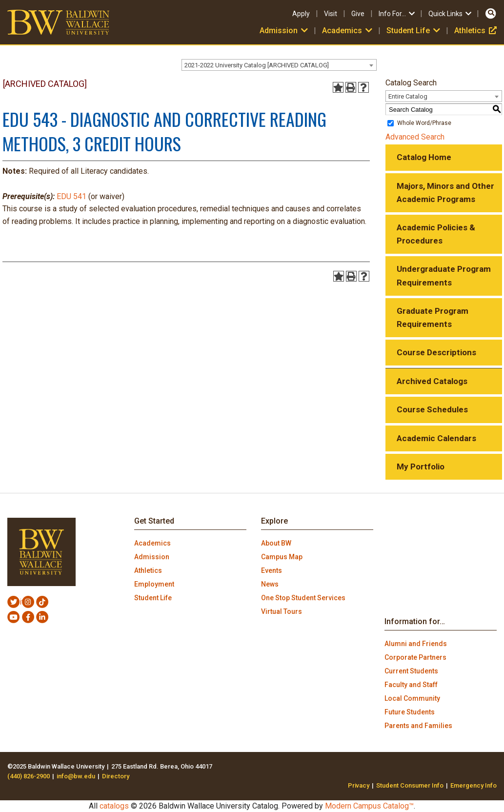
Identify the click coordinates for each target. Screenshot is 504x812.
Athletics (475, 30)
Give (358, 14)
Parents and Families (418, 726)
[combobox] (279, 65)
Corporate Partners (415, 657)
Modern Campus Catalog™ (369, 806)
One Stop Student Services (303, 598)
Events (272, 570)
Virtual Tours (282, 611)
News (270, 584)
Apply (301, 14)
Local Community (412, 698)
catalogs (114, 806)
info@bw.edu (76, 776)
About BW (276, 543)
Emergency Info (474, 785)
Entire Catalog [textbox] (408, 96)
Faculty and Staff (411, 685)
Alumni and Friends (416, 644)
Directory (116, 776)
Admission (285, 30)
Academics (348, 30)
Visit (331, 14)
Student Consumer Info (410, 785)
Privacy (359, 785)
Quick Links (451, 14)
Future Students (410, 712)
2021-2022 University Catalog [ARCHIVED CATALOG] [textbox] (257, 65)
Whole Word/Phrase (424, 123)
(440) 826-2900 (29, 776)
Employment (154, 584)
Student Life (414, 30)
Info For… (397, 14)
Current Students (411, 671)
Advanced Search (415, 137)
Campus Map (282, 557)
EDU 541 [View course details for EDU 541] (71, 196)
